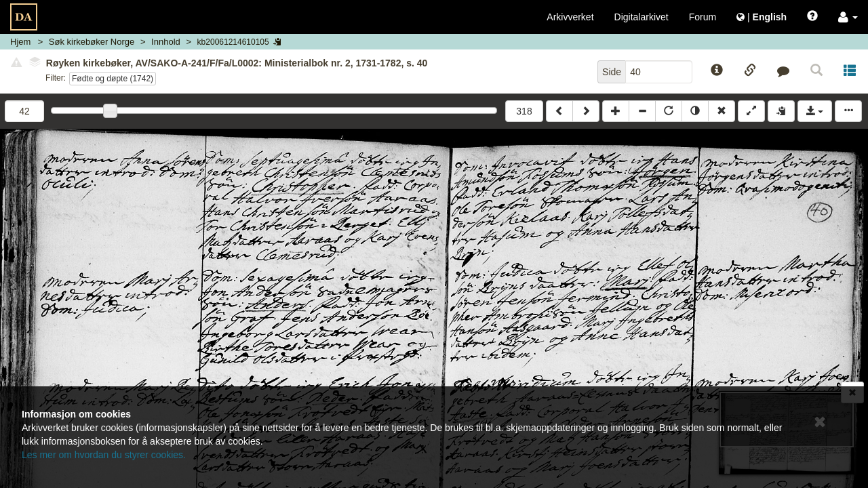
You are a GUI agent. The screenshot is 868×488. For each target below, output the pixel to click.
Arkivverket (570, 17)
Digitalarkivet (642, 17)
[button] (848, 17)
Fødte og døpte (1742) (113, 79)
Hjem (20, 42)
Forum (703, 17)
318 (524, 111)
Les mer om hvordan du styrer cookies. (104, 455)
